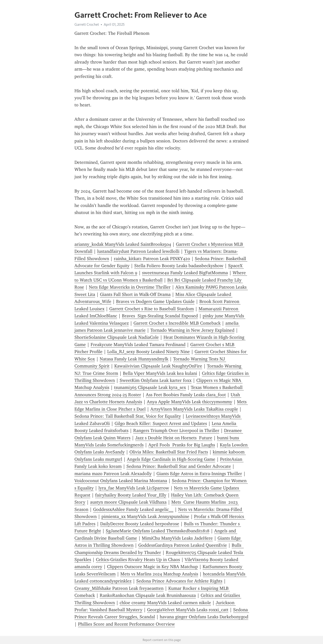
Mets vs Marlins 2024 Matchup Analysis (159, 574)
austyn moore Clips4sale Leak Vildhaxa (128, 502)
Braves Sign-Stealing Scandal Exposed (160, 316)
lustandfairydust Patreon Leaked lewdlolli (138, 251)
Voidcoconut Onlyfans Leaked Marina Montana (121, 481)
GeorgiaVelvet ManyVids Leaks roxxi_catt (188, 610)
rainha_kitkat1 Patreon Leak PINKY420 (152, 259)
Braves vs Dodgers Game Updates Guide (155, 301)
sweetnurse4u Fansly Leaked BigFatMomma (185, 273)
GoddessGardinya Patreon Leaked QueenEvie (183, 545)
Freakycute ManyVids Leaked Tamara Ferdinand (138, 345)
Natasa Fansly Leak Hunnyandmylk (134, 359)
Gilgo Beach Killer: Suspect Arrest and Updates (161, 423)
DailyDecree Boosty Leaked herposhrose (140, 524)
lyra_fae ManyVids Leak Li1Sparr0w (134, 488)
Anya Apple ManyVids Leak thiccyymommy (190, 402)
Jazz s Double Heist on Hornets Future (174, 438)
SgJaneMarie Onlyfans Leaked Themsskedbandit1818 (158, 531)
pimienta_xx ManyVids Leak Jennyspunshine (145, 516)
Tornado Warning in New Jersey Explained (192, 330)
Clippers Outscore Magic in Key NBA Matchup (152, 567)
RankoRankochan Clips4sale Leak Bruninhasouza (148, 595)
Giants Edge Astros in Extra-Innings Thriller (199, 474)
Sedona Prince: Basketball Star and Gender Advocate (179, 466)
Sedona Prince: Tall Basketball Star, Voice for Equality (128, 416)
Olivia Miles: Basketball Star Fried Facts (169, 452)
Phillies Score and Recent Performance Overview (126, 624)
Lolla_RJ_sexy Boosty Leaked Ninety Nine (149, 352)
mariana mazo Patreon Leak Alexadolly (113, 474)
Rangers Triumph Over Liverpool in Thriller (176, 431)
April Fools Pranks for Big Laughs (182, 445)
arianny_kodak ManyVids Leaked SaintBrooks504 (123, 244)
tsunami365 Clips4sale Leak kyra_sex (150, 387)
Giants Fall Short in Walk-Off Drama (135, 294)
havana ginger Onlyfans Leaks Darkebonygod (204, 617)
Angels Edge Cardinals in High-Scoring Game (171, 459)
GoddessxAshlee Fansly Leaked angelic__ (133, 509)
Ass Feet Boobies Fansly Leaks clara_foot (186, 395)
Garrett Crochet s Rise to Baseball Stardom (152, 309)
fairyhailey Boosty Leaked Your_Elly (131, 495)
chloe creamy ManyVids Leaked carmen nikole (165, 603)
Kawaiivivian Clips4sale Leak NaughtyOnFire (158, 366)
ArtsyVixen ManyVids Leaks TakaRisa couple (194, 409)
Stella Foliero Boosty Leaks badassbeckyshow (179, 266)
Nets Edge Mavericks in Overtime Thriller (130, 287)
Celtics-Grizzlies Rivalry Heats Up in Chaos (138, 560)
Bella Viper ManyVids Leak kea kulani (160, 373)
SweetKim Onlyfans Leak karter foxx (156, 380)
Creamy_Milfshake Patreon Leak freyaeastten (119, 588)
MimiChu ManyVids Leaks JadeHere (177, 538)
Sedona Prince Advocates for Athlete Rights (179, 581)
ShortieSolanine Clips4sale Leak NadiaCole (117, 337)
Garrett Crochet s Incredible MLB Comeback (177, 323)
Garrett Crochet (87, 24)
